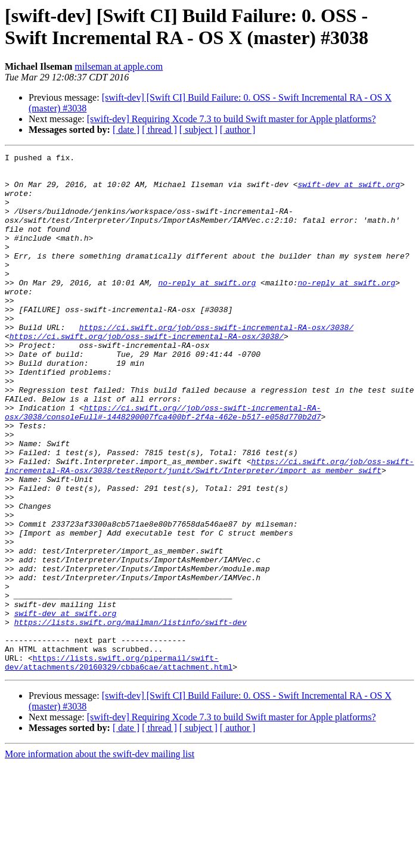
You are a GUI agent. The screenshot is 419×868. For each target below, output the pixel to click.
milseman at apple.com (119, 66)
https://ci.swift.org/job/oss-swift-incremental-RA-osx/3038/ (216, 363)
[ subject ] (198, 130)
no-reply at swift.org (207, 309)
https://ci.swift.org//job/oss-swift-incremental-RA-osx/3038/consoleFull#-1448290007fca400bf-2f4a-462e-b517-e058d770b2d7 (163, 465)
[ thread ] (159, 130)
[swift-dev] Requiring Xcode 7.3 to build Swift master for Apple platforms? (232, 119)
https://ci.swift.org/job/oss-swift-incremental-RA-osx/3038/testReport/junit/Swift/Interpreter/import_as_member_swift (209, 529)
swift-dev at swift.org (349, 191)
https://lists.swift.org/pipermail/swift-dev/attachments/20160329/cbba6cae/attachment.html (119, 765)
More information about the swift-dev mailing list (100, 858)
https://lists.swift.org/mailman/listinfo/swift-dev (131, 717)
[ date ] (126, 130)
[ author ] (238, 130)
